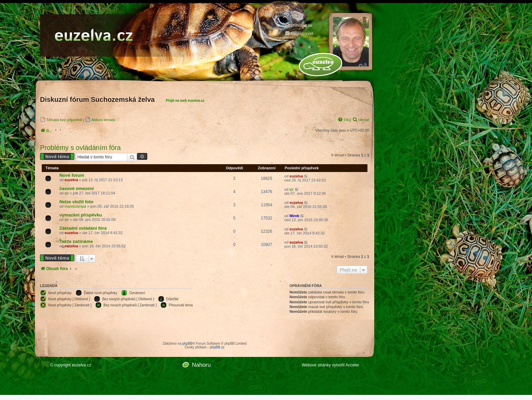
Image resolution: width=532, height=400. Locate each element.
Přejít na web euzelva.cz (185, 101)
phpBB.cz (217, 347)
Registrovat (299, 33)
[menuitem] (61, 120)
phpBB (187, 344)
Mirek (294, 216)
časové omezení (77, 188)
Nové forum (72, 175)
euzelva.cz (82, 365)
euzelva (71, 180)
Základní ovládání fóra (83, 228)
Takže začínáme (76, 241)
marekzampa (75, 206)
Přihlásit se (299, 25)
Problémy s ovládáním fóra (80, 148)
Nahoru (201, 365)
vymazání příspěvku (81, 215)
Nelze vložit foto (76, 202)
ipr (66, 193)
